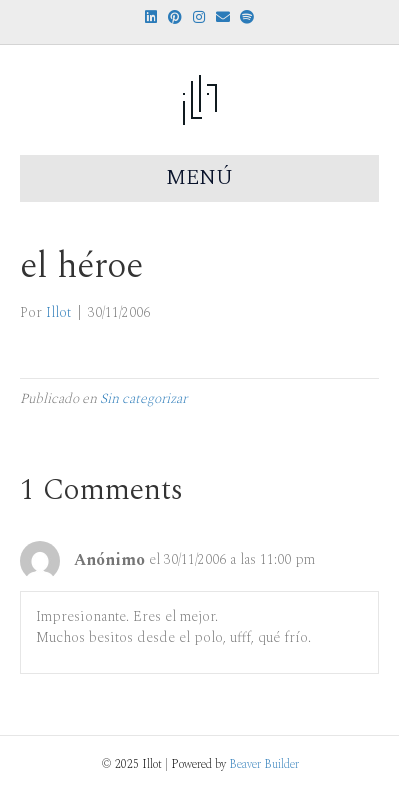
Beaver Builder (264, 764)
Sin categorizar (143, 398)
